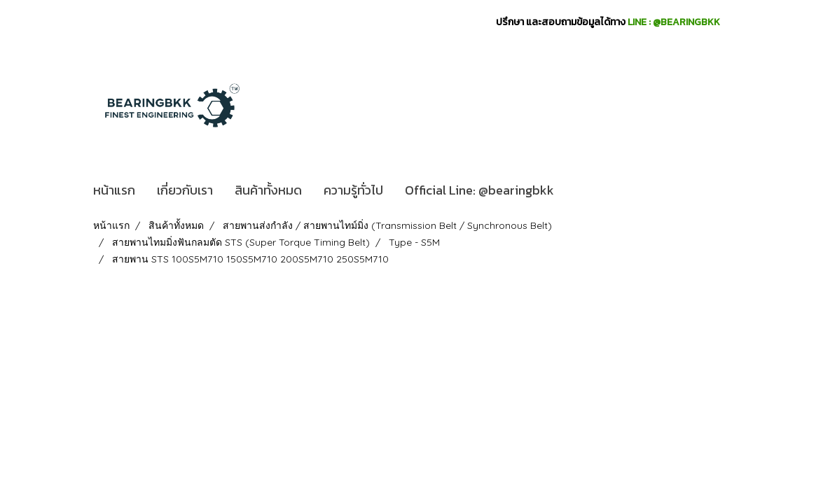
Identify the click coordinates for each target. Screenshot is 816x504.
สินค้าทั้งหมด (268, 190)
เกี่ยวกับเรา (185, 190)
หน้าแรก (114, 190)
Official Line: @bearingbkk (479, 190)
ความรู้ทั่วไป (353, 190)
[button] (577, 190)
